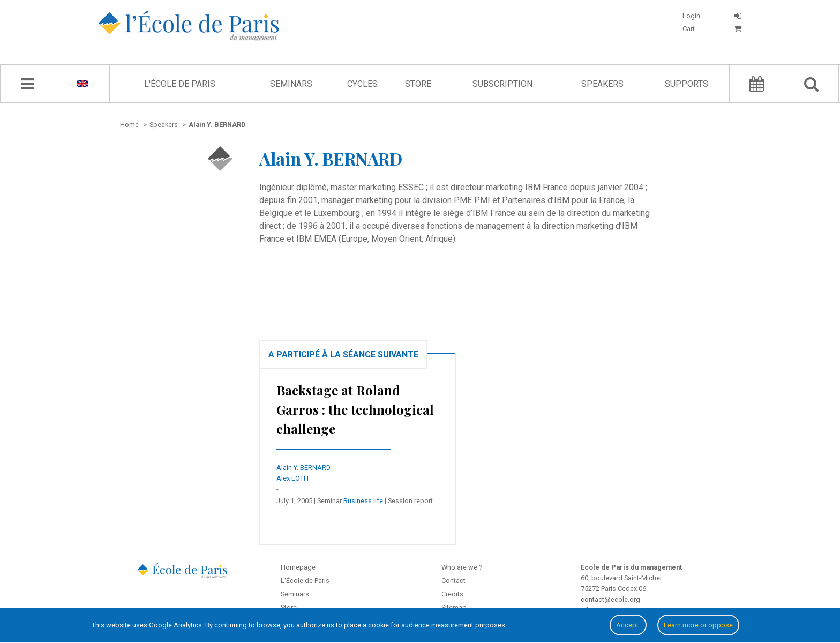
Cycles (362, 84)
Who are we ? (462, 567)
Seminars (291, 84)
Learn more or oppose (698, 625)
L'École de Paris (180, 84)
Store (418, 84)
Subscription (502, 84)
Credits (452, 594)
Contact (453, 581)
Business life (363, 501)
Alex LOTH (292, 478)
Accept (628, 625)
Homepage (298, 567)
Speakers (602, 84)
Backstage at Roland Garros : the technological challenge (355, 409)
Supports (687, 84)
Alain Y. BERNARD (303, 468)
